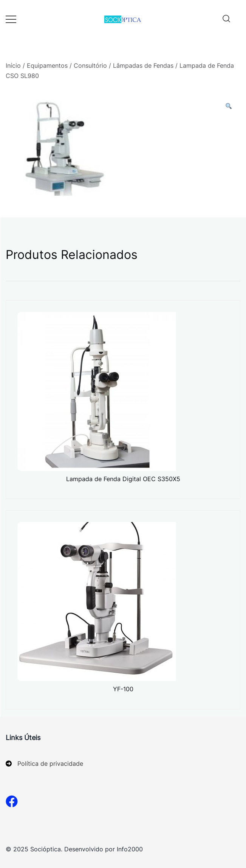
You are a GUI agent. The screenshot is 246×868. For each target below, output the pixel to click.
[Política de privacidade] (44, 764)
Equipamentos (47, 65)
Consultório (90, 65)
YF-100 (123, 689)
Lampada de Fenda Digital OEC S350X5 (123, 479)
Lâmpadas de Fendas (143, 65)
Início (13, 65)
